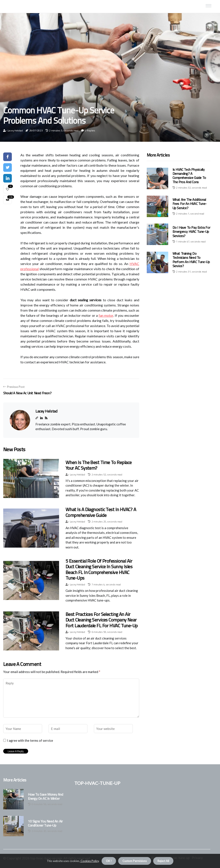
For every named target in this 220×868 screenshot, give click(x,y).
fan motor (106, 315)
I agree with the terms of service (30, 740)
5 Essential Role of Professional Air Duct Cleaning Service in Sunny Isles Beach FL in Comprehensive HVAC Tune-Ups (99, 569)
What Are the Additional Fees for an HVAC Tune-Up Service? (190, 204)
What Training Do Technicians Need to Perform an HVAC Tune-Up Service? (191, 260)
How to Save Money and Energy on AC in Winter (46, 796)
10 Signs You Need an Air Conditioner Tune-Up (45, 823)
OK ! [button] (109, 861)
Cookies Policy (89, 861)
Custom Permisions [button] (135, 861)
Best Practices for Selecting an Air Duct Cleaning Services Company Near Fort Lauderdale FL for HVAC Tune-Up (102, 620)
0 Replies (90, 130)
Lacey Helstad (15, 130)
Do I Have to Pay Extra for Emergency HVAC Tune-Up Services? (191, 231)
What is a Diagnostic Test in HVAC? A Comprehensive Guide (101, 512)
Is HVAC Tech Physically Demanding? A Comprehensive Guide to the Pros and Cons (189, 176)
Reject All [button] (163, 861)
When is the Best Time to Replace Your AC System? (99, 465)
